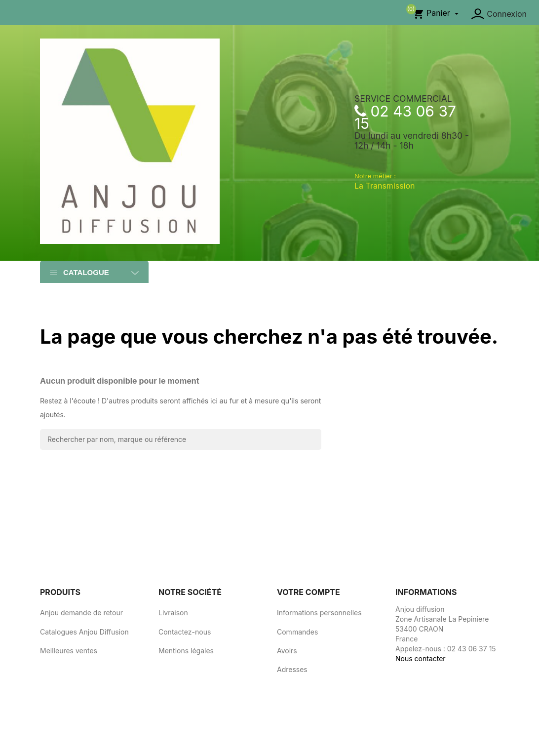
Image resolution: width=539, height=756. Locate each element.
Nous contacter (421, 658)
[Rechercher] (181, 439)
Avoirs (287, 651)
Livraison (173, 613)
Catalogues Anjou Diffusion (84, 632)
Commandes (297, 632)
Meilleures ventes (69, 651)
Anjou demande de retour (81, 613)
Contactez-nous (185, 632)
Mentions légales (186, 651)
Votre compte (308, 592)
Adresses (292, 669)
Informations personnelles (319, 613)
